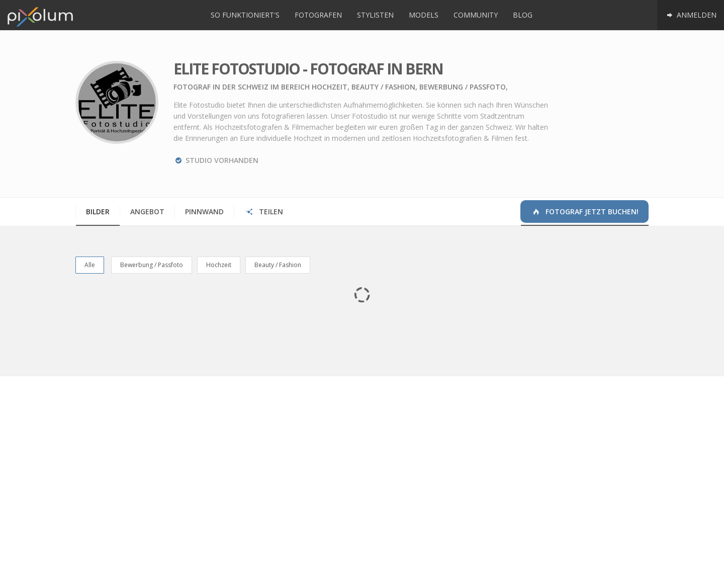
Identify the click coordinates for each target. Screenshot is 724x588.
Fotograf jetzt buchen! (585, 212)
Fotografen (318, 15)
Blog (523, 15)
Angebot (147, 212)
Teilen (264, 212)
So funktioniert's (245, 15)
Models (424, 15)
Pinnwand (204, 212)
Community (476, 15)
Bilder (98, 212)
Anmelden (691, 15)
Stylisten (375, 15)
